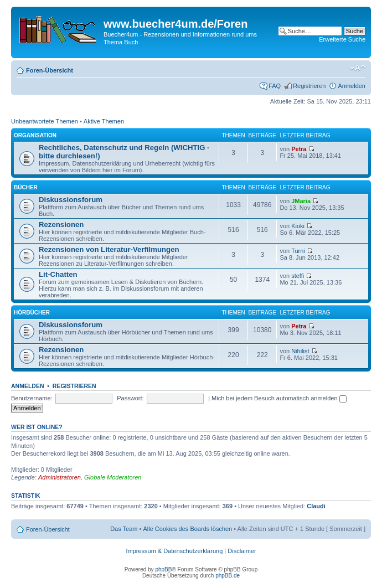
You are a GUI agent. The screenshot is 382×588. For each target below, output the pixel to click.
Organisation (35, 135)
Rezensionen (61, 225)
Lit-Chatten (58, 274)
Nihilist (300, 351)
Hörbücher (32, 313)
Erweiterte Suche (342, 39)
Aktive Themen (104, 121)
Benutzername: (32, 398)
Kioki (298, 226)
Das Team (124, 529)
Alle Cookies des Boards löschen (187, 529)
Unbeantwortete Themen (45, 121)
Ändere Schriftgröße (357, 68)
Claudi (316, 506)
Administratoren (60, 477)
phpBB (163, 569)
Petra (299, 149)
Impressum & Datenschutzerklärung (174, 551)
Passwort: (130, 398)
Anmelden (352, 86)
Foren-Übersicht (50, 70)
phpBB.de (228, 576)
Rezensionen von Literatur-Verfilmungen (109, 249)
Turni (298, 251)
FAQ (275, 86)
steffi (298, 276)
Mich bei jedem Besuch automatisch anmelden (279, 398)
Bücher (26, 187)
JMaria (301, 201)
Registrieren (309, 86)
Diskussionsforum (71, 200)
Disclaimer (242, 551)
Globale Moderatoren (113, 477)
